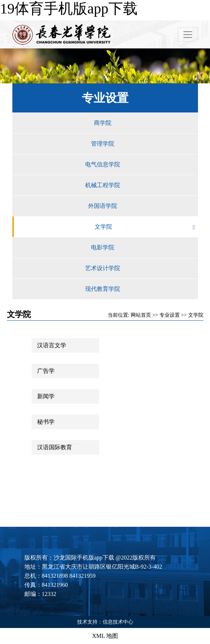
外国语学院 (143, 206)
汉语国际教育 (55, 447)
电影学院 (144, 248)
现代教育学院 (142, 289)
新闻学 (46, 396)
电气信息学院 (142, 165)
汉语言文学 (52, 345)
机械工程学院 (142, 185)
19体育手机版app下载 (69, 9)
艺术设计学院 (142, 268)
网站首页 (141, 315)
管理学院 (144, 144)
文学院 (146, 227)
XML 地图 (105, 636)
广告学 (46, 371)
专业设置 (170, 315)
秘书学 (46, 422)
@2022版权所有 (136, 558)
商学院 (146, 123)
